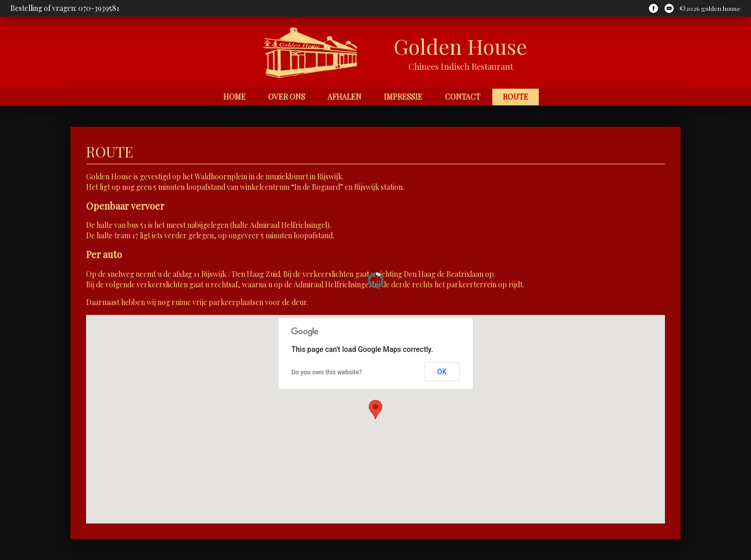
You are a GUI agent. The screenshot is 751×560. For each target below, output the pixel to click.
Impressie (403, 97)
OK (442, 372)
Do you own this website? (327, 372)
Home (234, 97)
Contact (463, 97)
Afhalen (344, 97)
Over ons (287, 97)
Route (516, 97)
